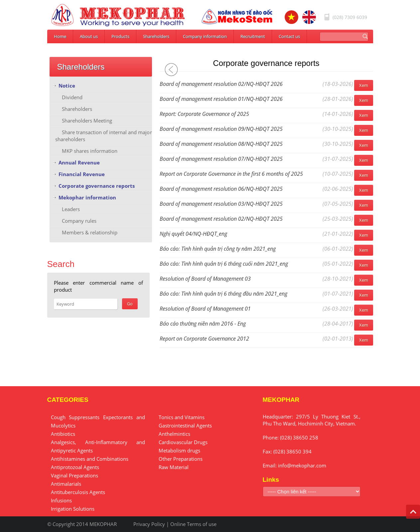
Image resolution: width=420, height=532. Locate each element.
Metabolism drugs (179, 450)
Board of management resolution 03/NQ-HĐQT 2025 (221, 204)
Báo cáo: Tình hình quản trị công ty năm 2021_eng (218, 249)
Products (120, 36)
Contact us (289, 36)
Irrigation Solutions (73, 509)
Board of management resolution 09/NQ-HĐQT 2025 (221, 129)
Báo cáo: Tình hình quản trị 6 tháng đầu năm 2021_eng (223, 294)
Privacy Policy (149, 524)
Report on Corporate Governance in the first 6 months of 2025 (231, 174)
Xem (364, 85)
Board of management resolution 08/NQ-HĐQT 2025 (221, 144)
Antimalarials (66, 484)
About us (89, 36)
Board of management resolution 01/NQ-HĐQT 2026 (221, 99)
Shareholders (156, 36)
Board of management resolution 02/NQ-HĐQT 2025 (221, 219)
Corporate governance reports (97, 186)
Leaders (71, 209)
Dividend (72, 97)
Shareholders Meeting (87, 121)
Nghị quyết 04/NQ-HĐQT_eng (193, 234)
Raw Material (174, 467)
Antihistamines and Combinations (90, 459)
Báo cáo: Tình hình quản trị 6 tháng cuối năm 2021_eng (224, 264)
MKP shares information (90, 151)
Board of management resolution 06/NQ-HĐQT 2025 (221, 189)
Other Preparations (181, 459)
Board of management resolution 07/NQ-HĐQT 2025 (221, 159)
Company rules (79, 221)
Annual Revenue (79, 162)
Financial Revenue (82, 174)
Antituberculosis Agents (78, 492)
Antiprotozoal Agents (75, 467)
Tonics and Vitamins (182, 417)
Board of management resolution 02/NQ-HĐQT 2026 (221, 84)
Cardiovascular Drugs (183, 442)
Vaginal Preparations (74, 475)
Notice (67, 86)
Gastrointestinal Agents (185, 425)
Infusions (61, 500)
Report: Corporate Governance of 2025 (204, 114)
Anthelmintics (174, 434)
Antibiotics (63, 434)
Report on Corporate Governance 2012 (204, 339)
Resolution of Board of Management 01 (205, 309)
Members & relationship (90, 232)
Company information (205, 36)
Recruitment (253, 36)
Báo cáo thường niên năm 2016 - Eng (203, 324)
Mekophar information (87, 197)
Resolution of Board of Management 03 (205, 279)
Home (60, 36)
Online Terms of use (193, 524)
